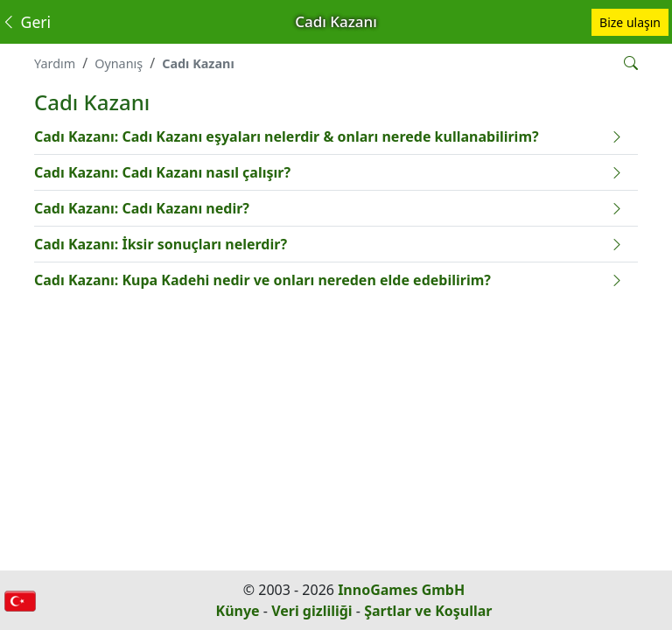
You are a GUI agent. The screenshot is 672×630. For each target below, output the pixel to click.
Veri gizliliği (312, 611)
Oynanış (119, 63)
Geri (26, 22)
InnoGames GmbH (401, 590)
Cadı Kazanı (198, 63)
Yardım (55, 63)
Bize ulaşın (630, 22)
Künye (238, 611)
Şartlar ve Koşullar (428, 611)
